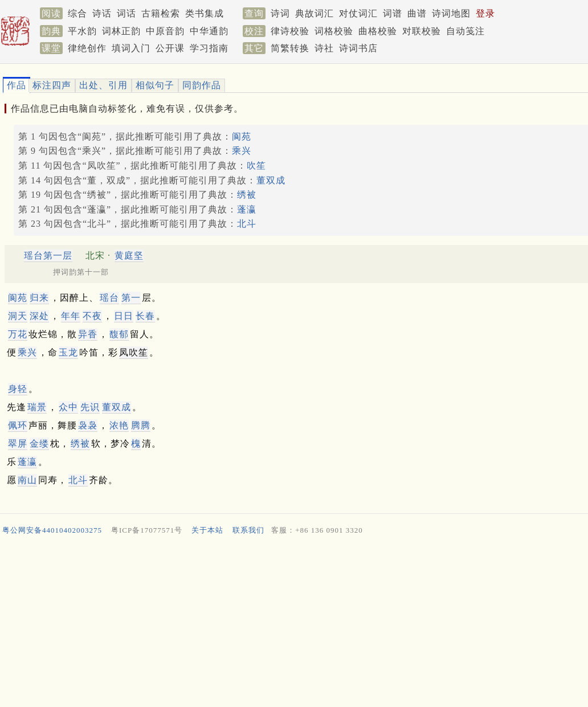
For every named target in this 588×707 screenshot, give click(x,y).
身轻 (18, 389)
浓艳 (119, 425)
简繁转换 (290, 48)
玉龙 (68, 352)
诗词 (280, 13)
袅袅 (88, 425)
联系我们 (248, 530)
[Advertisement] (289, 624)
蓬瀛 (247, 209)
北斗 (247, 224)
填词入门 (131, 48)
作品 (17, 85)
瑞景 (37, 407)
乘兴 (242, 151)
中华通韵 (209, 31)
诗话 (102, 13)
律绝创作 (87, 48)
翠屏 (18, 444)
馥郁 (119, 334)
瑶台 (109, 298)
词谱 (393, 13)
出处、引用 (103, 85)
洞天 (18, 316)
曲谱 (417, 13)
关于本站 (207, 530)
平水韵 (82, 31)
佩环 (18, 425)
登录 (485, 13)
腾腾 (141, 425)
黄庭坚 (129, 256)
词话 (126, 13)
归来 (39, 298)
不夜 (92, 316)
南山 (27, 480)
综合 (77, 13)
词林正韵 (121, 31)
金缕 (39, 444)
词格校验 (334, 31)
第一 (131, 298)
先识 (90, 407)
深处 (39, 316)
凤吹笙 (134, 352)
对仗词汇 (358, 13)
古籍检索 (161, 13)
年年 (71, 316)
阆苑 (242, 136)
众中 (68, 407)
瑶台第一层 (48, 256)
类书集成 (205, 13)
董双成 (271, 180)
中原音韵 (165, 31)
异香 (88, 334)
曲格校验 (378, 31)
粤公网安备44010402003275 (52, 530)
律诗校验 (290, 31)
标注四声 (52, 85)
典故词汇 (315, 13)
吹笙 (256, 165)
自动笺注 (465, 31)
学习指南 (209, 48)
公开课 (170, 48)
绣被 (247, 195)
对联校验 (422, 31)
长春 (145, 316)
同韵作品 (202, 85)
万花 (18, 334)
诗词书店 (358, 48)
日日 (124, 316)
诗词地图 (451, 13)
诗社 (324, 48)
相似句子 (155, 85)
